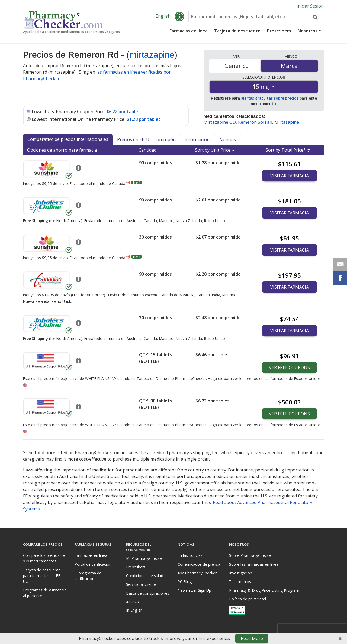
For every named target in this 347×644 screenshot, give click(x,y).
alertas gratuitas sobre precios (270, 98)
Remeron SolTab (255, 122)
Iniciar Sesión (310, 6)
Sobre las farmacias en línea (254, 564)
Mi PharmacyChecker (145, 558)
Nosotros (308, 31)
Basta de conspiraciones (148, 593)
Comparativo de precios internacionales (68, 139)
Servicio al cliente (141, 584)
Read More (252, 638)
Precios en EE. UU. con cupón (146, 139)
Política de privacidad (248, 599)
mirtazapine (152, 55)
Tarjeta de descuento (237, 31)
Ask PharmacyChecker (197, 573)
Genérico (237, 66)
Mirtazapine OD (220, 122)
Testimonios (240, 582)
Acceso (132, 602)
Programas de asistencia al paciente (45, 593)
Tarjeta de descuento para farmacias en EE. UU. (42, 576)
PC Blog (185, 582)
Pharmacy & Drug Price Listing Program (264, 590)
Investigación (241, 573)
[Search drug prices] (315, 17)
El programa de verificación (88, 576)
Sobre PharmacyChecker (251, 555)
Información (197, 139)
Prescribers (279, 31)
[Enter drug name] (247, 17)
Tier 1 (136, 183)
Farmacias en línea (189, 31)
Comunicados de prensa (199, 564)
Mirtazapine (287, 122)
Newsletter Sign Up (194, 590)
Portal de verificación (93, 564)
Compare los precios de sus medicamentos (44, 558)
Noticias (228, 139)
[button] (179, 17)
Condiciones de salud (145, 576)
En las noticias (190, 555)
